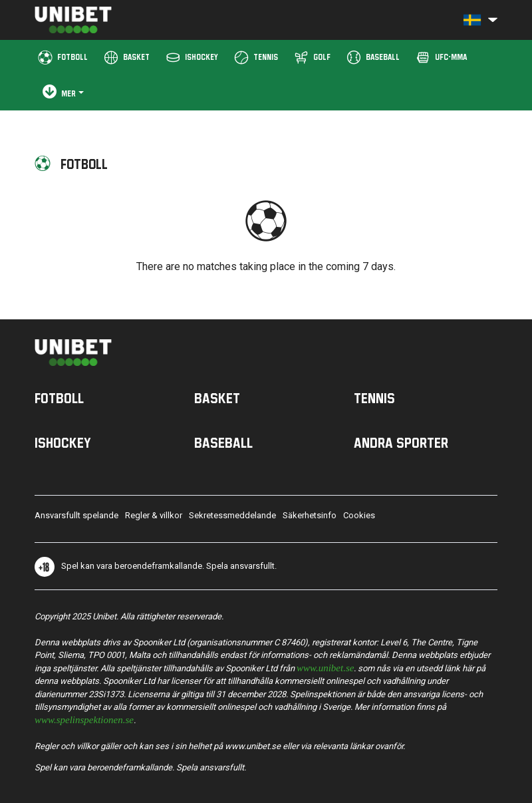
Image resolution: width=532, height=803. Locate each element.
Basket (217, 398)
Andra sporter (401, 442)
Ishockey (63, 442)
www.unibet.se (325, 667)
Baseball (223, 442)
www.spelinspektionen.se (84, 719)
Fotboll (59, 398)
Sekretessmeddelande (232, 515)
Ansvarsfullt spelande (76, 515)
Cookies (359, 515)
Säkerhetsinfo (310, 515)
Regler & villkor (154, 515)
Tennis (374, 398)
